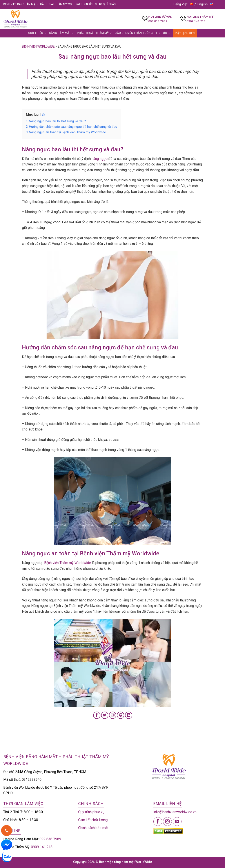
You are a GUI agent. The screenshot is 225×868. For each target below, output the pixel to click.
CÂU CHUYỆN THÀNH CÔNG (134, 33)
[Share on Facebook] (97, 715)
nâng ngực (100, 159)
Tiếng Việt (183, 4)
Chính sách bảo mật (93, 828)
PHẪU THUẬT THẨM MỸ (94, 33)
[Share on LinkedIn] (129, 715)
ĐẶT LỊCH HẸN (185, 33)
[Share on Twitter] (105, 715)
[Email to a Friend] (113, 715)
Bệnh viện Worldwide (38, 46)
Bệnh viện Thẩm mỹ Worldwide (68, 563)
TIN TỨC (163, 33)
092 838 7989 (158, 21)
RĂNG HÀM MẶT (62, 33)
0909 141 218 (196, 21)
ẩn (44, 115)
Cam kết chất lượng (93, 820)
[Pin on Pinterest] (121, 715)
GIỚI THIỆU (37, 33)
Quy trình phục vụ (91, 812)
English (205, 4)
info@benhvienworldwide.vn (175, 812)
